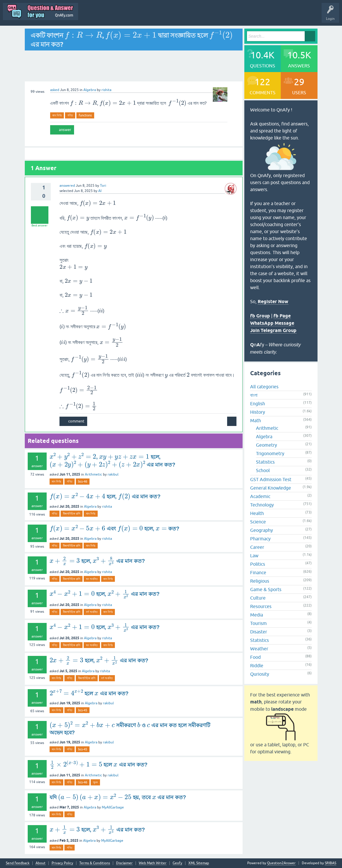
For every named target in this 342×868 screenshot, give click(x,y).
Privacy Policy (62, 863)
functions (85, 115)
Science (258, 522)
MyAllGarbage (113, 807)
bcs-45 (83, 710)
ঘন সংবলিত (92, 579)
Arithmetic (93, 474)
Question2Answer (281, 863)
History (258, 412)
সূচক (95, 782)
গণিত (70, 115)
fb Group (260, 316)
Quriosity (260, 674)
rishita (107, 507)
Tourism (258, 623)
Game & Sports (266, 589)
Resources (261, 606)
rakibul (113, 474)
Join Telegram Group (273, 330)
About (41, 863)
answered (67, 186)
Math (256, 420)
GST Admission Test (271, 479)
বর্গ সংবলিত (92, 612)
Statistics (265, 462)
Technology (262, 505)
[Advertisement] (134, 66)
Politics (258, 564)
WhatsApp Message (272, 323)
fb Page (282, 316)
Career (257, 547)
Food (255, 657)
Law (254, 556)
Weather (259, 649)
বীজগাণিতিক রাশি (72, 514)
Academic (260, 496)
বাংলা (254, 395)
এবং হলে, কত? (115, 529)
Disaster (259, 632)
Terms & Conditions (95, 863)
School (263, 470)
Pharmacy (260, 539)
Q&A (112, 16)
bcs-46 (83, 481)
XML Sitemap (199, 863)
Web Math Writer (153, 863)
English (258, 404)
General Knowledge (271, 488)
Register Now (273, 302)
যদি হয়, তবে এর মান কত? (118, 797)
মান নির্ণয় (57, 115)
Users (216, 16)
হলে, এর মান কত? (105, 497)
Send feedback (18, 863)
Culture (258, 598)
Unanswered (175, 16)
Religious (260, 581)
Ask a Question (240, 16)
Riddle (257, 666)
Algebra (90, 90)
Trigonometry (270, 453)
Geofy (177, 863)
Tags (197, 16)
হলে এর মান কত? (89, 694)
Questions (133, 16)
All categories (264, 387)
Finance (258, 572)
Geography (262, 530)
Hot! (153, 16)
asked (55, 90)
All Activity (91, 16)
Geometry (266, 445)
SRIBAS (330, 863)
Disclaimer (124, 863)
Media (257, 615)
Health (257, 513)
